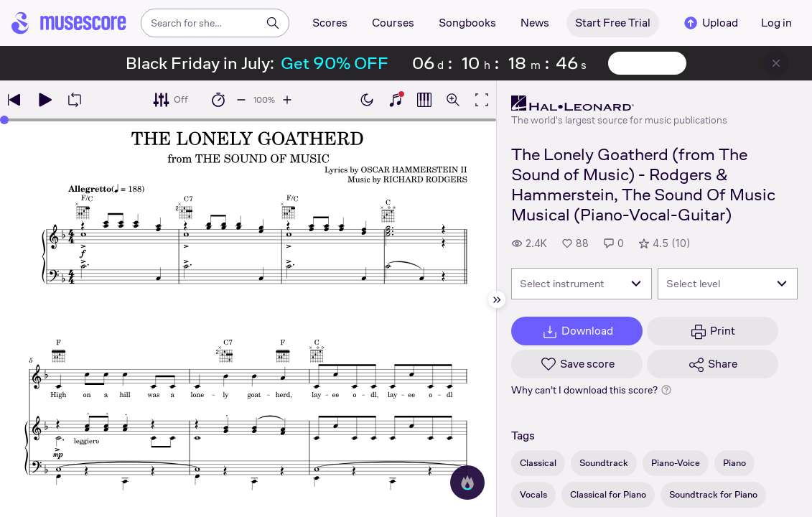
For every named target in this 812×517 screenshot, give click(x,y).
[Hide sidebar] (497, 299)
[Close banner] (776, 63)
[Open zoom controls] (453, 100)
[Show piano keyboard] (396, 100)
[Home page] (69, 23)
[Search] (273, 23)
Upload (710, 23)
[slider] (4, 120)
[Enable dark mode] (367, 100)
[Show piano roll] (424, 100)
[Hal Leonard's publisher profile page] (619, 103)
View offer (647, 63)
